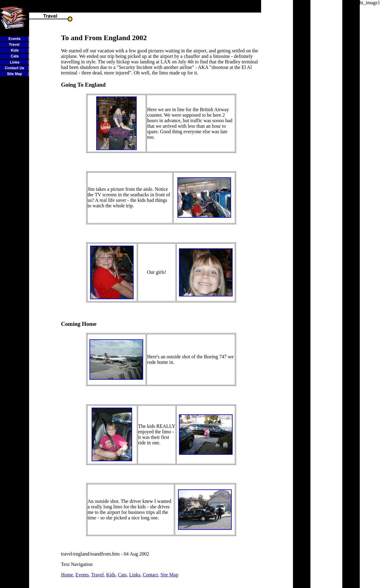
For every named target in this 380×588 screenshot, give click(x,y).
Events (82, 575)
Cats (122, 575)
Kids (111, 575)
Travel (97, 575)
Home (67, 575)
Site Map (169, 575)
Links (135, 575)
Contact (150, 575)
